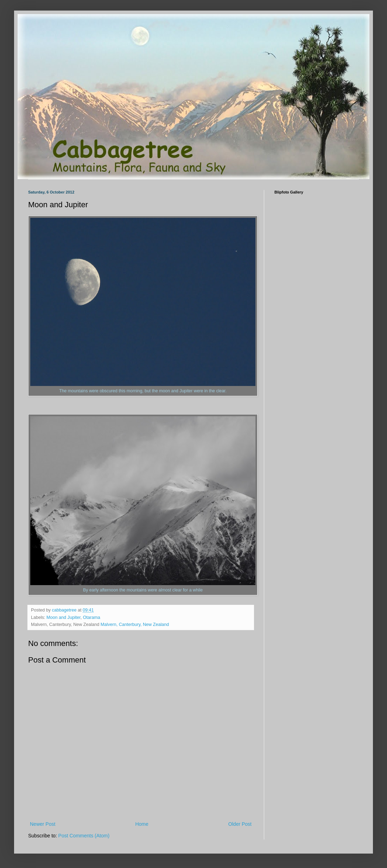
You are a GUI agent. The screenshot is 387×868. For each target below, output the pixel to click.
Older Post (240, 824)
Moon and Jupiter (64, 617)
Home (142, 824)
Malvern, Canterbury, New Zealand (135, 625)
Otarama (92, 617)
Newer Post (43, 824)
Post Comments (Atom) (84, 836)
